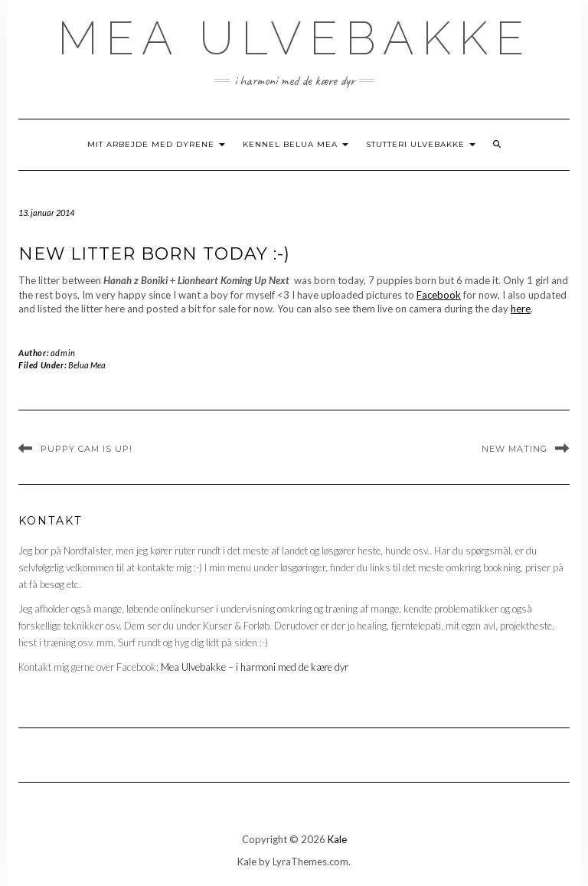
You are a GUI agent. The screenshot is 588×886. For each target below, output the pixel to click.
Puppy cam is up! (87, 449)
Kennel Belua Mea (296, 144)
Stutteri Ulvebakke (421, 144)
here (521, 309)
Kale (337, 839)
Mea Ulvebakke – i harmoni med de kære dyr (255, 667)
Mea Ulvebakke (294, 38)
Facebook (439, 295)
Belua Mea (87, 365)
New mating (514, 449)
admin (63, 353)
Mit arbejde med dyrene (156, 144)
